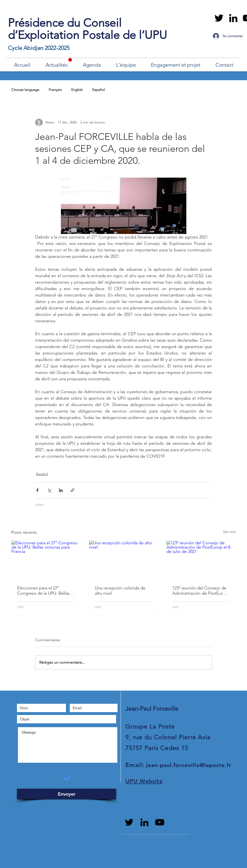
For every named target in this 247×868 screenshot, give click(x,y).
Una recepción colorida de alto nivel (120, 591)
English (77, 90)
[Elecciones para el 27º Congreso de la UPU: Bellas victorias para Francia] (46, 560)
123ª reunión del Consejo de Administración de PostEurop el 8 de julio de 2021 (200, 591)
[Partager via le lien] (72, 490)
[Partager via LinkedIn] (61, 490)
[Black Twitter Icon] (219, 18)
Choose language (25, 90)
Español (99, 90)
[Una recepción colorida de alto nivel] (124, 560)
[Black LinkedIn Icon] (233, 18)
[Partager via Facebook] (37, 490)
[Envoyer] (67, 794)
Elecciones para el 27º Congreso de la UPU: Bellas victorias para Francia (43, 591)
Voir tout (229, 532)
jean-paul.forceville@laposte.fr (189, 765)
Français (55, 90)
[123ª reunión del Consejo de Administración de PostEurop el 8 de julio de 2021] (201, 560)
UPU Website (144, 781)
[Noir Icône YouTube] (160, 822)
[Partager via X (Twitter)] (49, 490)
